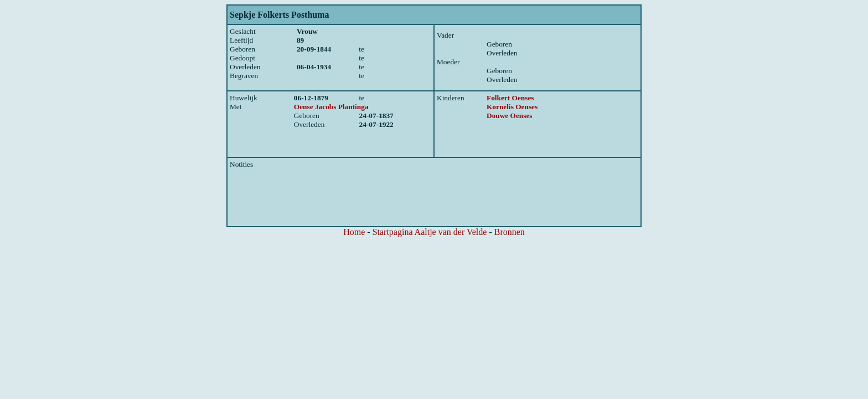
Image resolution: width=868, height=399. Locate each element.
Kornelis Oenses (512, 107)
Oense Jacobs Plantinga (331, 107)
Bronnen (510, 232)
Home (354, 232)
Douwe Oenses (510, 116)
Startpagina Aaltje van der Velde (430, 232)
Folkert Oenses (510, 98)
